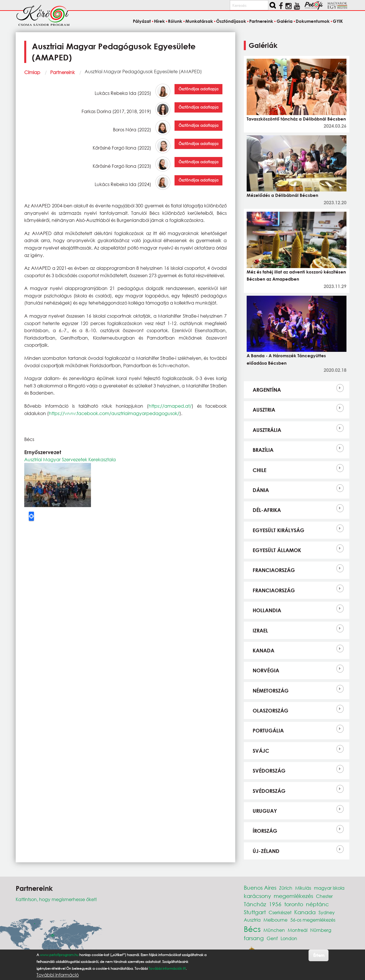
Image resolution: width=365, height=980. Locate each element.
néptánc (317, 904)
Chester (324, 896)
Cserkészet (280, 912)
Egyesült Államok (277, 550)
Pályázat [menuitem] (142, 21)
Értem (319, 955)
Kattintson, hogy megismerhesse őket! (56, 899)
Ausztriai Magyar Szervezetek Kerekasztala (70, 459)
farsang (254, 938)
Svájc (261, 751)
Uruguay (265, 811)
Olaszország (270, 710)
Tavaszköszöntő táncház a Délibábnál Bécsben (296, 119)
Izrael (260, 630)
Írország (265, 831)
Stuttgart (255, 912)
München (274, 930)
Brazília (263, 450)
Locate (31, 516)
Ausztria (264, 410)
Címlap (32, 72)
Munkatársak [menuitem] (199, 21)
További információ (58, 975)
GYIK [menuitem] (338, 21)
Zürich (286, 888)
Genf (272, 938)
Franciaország (274, 570)
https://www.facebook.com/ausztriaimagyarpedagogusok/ (114, 413)
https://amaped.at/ (170, 406)
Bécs (252, 929)
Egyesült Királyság (278, 530)
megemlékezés (293, 896)
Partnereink (62, 72)
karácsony (257, 896)
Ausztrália (267, 430)
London (289, 938)
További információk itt (167, 968)
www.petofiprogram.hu (59, 955)
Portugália (268, 730)
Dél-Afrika (267, 510)
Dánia (261, 490)
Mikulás (303, 888)
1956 (275, 904)
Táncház (255, 904)
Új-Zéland (266, 851)
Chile (259, 470)
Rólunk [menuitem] (175, 21)
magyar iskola (329, 888)
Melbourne (275, 920)
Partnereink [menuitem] (261, 21)
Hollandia (267, 610)
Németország (271, 691)
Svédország (269, 771)
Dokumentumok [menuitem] (313, 21)
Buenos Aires (260, 888)
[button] (58, 484)
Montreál (298, 930)
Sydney (327, 912)
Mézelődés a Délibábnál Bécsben (282, 195)
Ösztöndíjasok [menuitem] (231, 21)
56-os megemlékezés (313, 920)
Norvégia (266, 670)
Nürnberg (321, 930)
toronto (294, 904)
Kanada (263, 650)
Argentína (267, 390)
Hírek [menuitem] (159, 21)
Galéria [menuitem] (285, 21)
